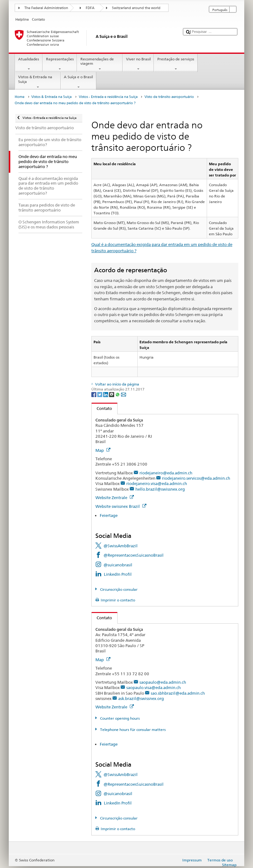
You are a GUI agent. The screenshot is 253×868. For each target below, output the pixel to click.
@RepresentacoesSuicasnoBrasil (134, 555)
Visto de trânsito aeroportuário (169, 97)
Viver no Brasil (138, 64)
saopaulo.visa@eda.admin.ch (154, 687)
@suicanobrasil (118, 565)
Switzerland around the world (136, 8)
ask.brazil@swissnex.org (141, 698)
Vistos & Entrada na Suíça (38, 82)
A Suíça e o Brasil (78, 82)
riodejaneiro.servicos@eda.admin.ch (196, 478)
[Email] (124, 394)
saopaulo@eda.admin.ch (163, 682)
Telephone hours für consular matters (132, 730)
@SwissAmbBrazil (121, 546)
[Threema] (112, 394)
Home (20, 97)
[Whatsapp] (118, 394)
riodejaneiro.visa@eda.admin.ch (157, 483)
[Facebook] (94, 394)
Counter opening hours (119, 718)
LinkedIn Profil (118, 574)
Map (103, 450)
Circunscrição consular (118, 589)
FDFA (90, 8)
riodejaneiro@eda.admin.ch (166, 473)
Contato (102, 408)
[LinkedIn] (106, 394)
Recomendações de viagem (100, 64)
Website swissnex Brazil (121, 506)
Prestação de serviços (176, 64)
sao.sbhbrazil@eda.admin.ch (178, 693)
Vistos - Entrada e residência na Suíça (108, 97)
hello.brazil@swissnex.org (160, 489)
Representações (60, 64)
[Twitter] (100, 394)
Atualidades (29, 64)
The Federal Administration (46, 8)
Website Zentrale (115, 498)
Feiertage (109, 515)
